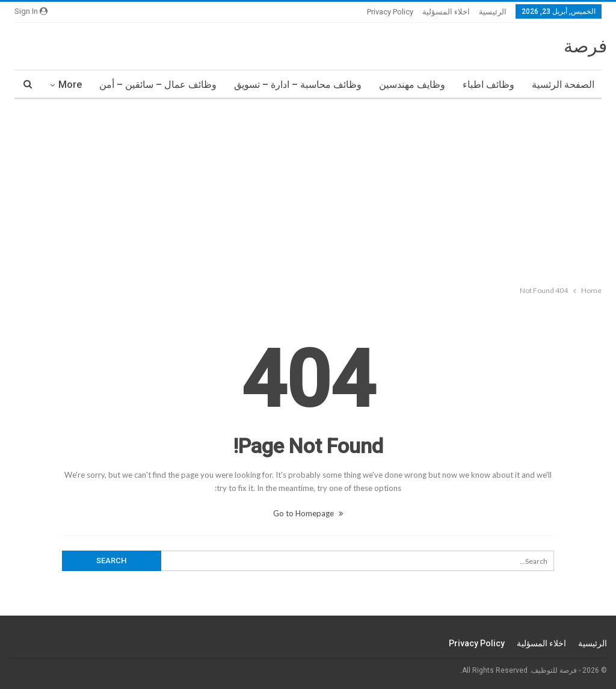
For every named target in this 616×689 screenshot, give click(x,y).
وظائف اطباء (488, 85)
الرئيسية (493, 12)
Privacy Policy (390, 12)
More (70, 85)
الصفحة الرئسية (563, 85)
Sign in (31, 11)
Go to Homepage (308, 513)
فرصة (585, 46)
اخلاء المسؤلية (446, 12)
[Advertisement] (308, 190)
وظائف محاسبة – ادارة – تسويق (298, 85)
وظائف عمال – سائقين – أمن (158, 85)
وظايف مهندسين (412, 85)
